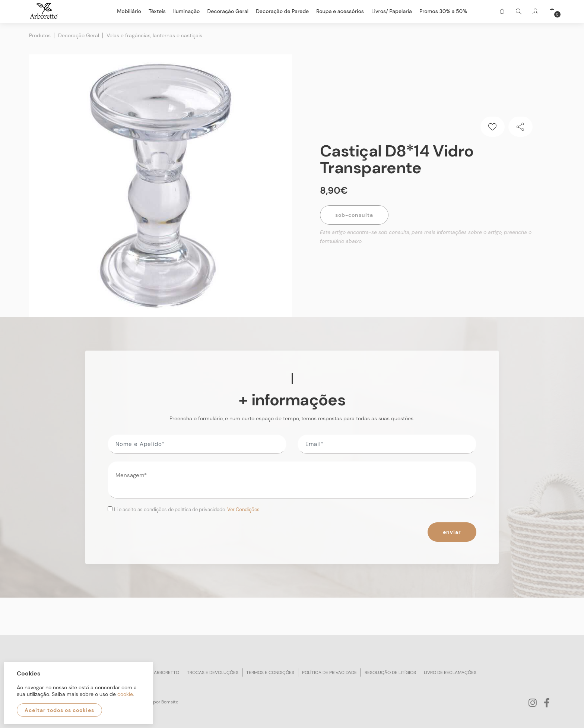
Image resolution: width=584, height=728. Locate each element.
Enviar (452, 532)
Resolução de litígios (390, 672)
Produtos (40, 35)
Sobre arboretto (159, 672)
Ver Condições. (244, 509)
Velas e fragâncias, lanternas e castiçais (154, 35)
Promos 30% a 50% (443, 11)
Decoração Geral (79, 35)
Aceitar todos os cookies (59, 710)
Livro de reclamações (450, 672)
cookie (125, 694)
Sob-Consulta (354, 215)
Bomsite (170, 702)
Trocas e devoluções (213, 672)
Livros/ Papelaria (392, 11)
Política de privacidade (329, 672)
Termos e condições (270, 672)
